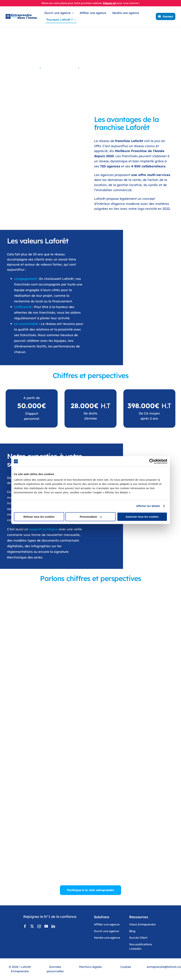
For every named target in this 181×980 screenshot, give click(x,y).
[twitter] (32, 926)
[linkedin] (53, 926)
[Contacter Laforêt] (166, 16)
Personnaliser (91, 517)
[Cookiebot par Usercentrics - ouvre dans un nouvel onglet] (152, 461)
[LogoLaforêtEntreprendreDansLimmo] (22, 16)
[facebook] (25, 926)
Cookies (126, 967)
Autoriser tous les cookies (142, 517)
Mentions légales (90, 967)
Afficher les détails (148, 506)
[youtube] (46, 926)
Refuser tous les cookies (39, 517)
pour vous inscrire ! (128, 3)
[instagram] (39, 926)
